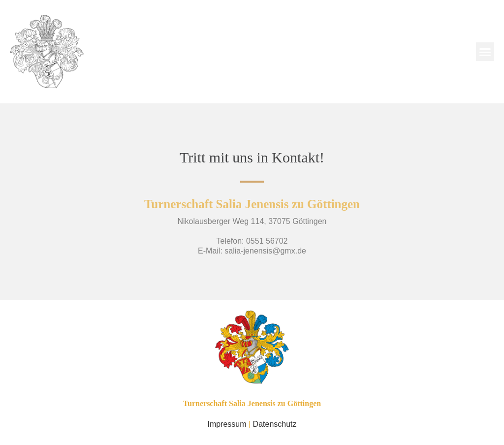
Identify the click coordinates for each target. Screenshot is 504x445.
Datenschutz (275, 424)
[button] (485, 52)
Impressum (227, 424)
